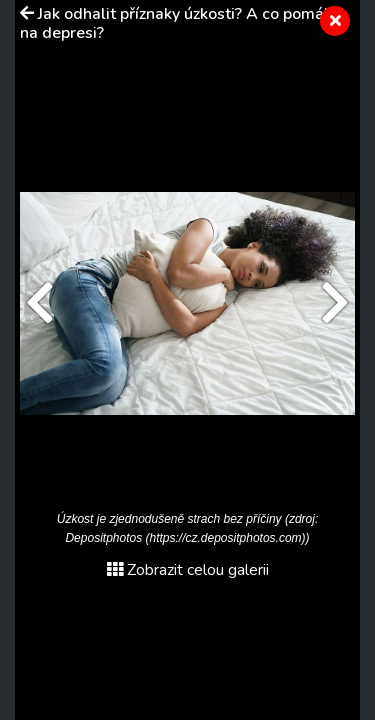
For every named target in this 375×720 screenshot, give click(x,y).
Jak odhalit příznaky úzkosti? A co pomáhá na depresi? (181, 23)
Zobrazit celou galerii (188, 570)
